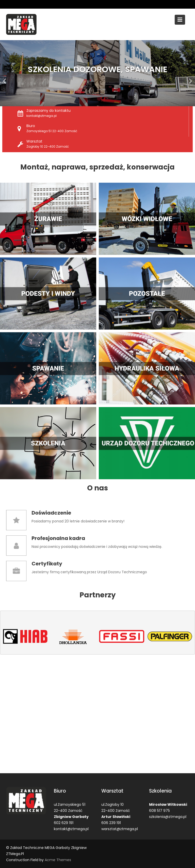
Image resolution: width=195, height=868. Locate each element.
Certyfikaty (51, 564)
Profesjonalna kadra (61, 538)
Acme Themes (58, 860)
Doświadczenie (55, 513)
